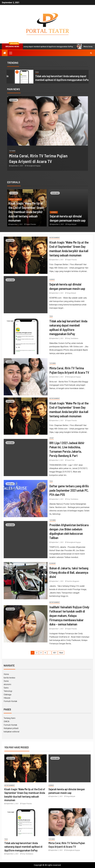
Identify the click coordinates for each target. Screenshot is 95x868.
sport (52, 438)
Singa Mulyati (72, 224)
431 (55, 653)
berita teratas (9, 678)
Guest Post (71, 460)
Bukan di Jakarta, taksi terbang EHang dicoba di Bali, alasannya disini (69, 572)
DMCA (6, 721)
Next (61, 653)
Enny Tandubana (73, 338)
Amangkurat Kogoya (79, 166)
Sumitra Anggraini (73, 581)
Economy (53, 563)
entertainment (15, 199)
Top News (58, 151)
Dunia (6, 681)
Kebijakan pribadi (11, 728)
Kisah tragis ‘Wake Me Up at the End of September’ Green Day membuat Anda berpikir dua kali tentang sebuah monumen (26, 212)
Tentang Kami (10, 718)
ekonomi (7, 684)
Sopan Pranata (31, 224)
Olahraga (7, 695)
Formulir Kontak (10, 701)
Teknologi (8, 691)
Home (6, 674)
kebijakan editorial (12, 732)
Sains (6, 688)
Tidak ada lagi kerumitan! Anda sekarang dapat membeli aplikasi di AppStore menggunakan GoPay (23, 847)
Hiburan (7, 698)
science (12, 72)
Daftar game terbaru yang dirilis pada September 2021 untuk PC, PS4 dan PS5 (69, 490)
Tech (51, 316)
